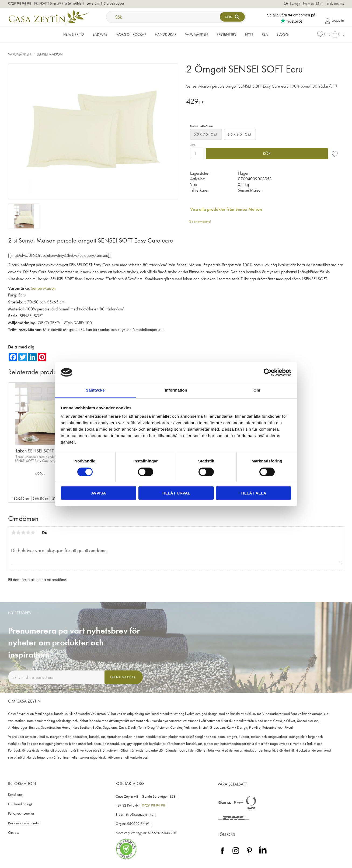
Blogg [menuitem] (283, 34)
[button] (323, 34)
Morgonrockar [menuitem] (131, 34)
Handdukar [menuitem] (166, 34)
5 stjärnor (33, 532)
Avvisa (99, 493)
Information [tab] (176, 390)
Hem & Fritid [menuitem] (74, 34)
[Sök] (232, 17)
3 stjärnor (23, 532)
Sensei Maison (43, 288)
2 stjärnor (18, 532)
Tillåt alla (253, 493)
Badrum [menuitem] (100, 34)
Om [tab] (257, 390)
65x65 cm (240, 134)
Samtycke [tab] (95, 390)
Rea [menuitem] (265, 34)
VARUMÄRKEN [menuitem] (197, 34)
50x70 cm (206, 134)
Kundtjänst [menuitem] (16, 795)
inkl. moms (335, 3)
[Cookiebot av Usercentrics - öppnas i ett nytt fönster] (268, 372)
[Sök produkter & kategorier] (164, 17)
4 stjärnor (28, 532)
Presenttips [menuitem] (227, 34)
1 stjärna (13, 532)
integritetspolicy (76, 689)
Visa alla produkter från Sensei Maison (226, 209)
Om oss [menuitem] (14, 833)
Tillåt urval (176, 493)
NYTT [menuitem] (249, 34)
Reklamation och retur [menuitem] (24, 823)
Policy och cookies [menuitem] (21, 813)
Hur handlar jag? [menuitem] (20, 804)
